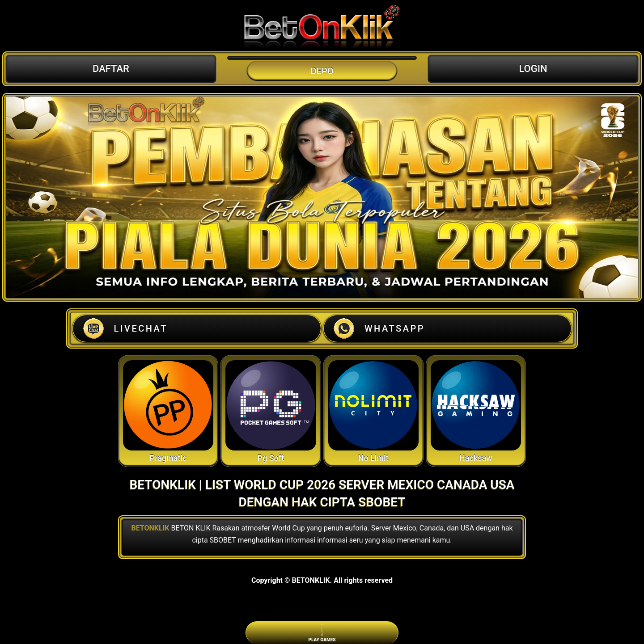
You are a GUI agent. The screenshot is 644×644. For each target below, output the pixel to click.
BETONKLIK (150, 528)
